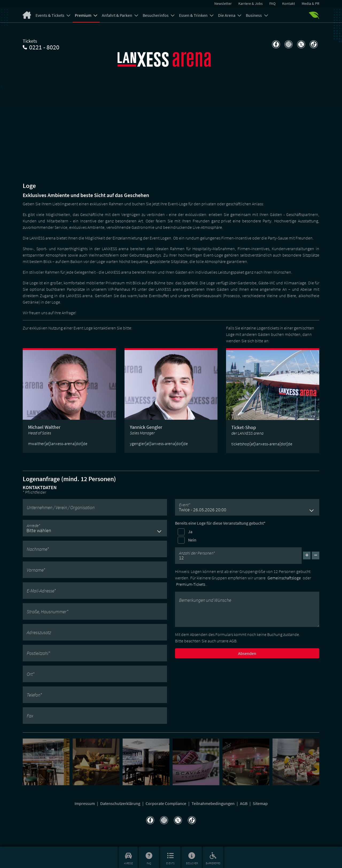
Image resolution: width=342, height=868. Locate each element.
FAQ (272, 3)
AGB (244, 803)
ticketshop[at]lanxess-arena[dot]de (262, 444)
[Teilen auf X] (300, 44)
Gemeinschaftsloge (284, 578)
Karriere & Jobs (250, 3)
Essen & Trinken (194, 15)
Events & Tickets (50, 15)
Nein (192, 540)
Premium (83, 15)
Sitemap (260, 803)
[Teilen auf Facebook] (275, 44)
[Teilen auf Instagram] (288, 44)
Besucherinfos (156, 15)
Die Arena (227, 15)
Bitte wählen (39, 530)
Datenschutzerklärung (121, 803)
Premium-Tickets (191, 584)
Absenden (247, 653)
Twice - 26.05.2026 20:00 (203, 510)
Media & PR (310, 3)
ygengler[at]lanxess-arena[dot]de (159, 443)
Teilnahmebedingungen (213, 803)
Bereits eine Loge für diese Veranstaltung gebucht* (220, 523)
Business (254, 15)
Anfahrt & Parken (117, 15)
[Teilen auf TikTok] (313, 44)
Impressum (85, 803)
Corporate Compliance (166, 803)
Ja (190, 532)
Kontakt (289, 3)
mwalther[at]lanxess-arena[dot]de (58, 443)
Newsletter (223, 3)
